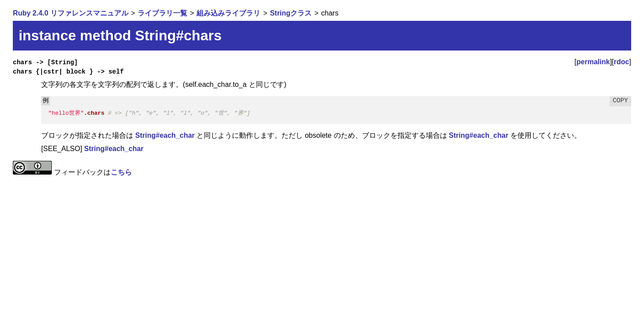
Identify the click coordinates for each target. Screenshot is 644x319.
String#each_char (165, 135)
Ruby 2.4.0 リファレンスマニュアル (70, 13)
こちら (121, 172)
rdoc (622, 62)
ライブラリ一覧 (162, 13)
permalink (593, 62)
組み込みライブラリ (228, 13)
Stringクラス (291, 13)
